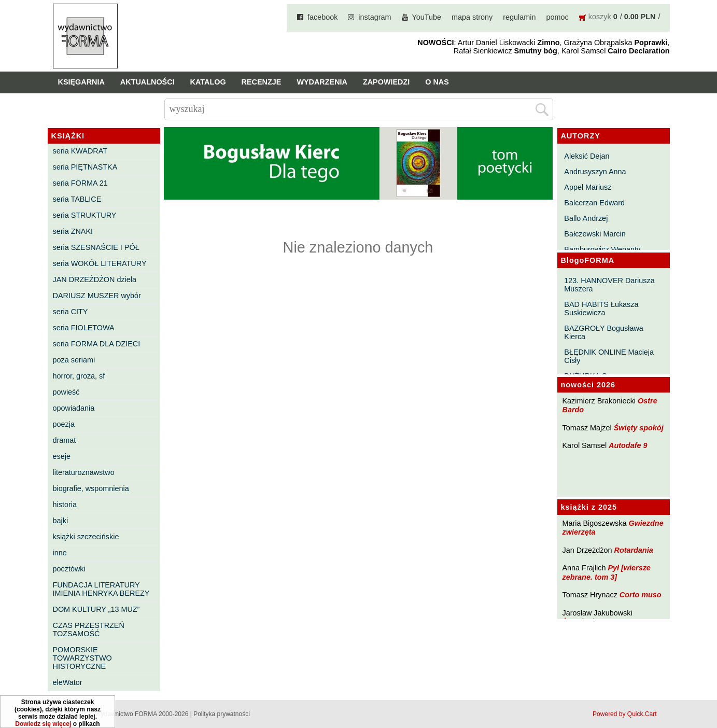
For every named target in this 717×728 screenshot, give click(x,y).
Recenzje (262, 82)
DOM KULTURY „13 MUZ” (96, 609)
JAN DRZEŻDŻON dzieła (95, 279)
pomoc (558, 17)
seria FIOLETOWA (84, 328)
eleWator (68, 682)
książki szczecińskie (86, 537)
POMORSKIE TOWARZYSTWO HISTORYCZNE (82, 658)
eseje (62, 456)
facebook (322, 17)
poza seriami (74, 360)
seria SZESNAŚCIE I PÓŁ (96, 247)
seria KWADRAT (80, 151)
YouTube (427, 17)
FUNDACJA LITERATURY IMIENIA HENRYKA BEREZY (101, 589)
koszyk (600, 17)
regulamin (519, 17)
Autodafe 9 (628, 445)
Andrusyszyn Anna (595, 172)
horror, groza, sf (79, 376)
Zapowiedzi (386, 82)
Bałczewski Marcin (595, 234)
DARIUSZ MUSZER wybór (97, 296)
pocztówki (69, 569)
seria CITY (71, 312)
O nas (437, 82)
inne (60, 553)
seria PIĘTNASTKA (85, 167)
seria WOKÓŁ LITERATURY (100, 263)
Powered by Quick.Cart (624, 714)
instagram (375, 17)
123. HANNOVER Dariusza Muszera (609, 285)
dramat (65, 440)
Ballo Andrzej (586, 218)
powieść (66, 392)
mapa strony (472, 17)
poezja (64, 424)
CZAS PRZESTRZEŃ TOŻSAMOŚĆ (89, 629)
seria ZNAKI (73, 231)
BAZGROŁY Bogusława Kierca (604, 332)
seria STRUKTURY (85, 215)
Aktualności (147, 82)
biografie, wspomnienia (91, 488)
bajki (61, 521)
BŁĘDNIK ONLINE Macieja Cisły (609, 356)
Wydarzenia (322, 82)
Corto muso (641, 595)
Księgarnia (81, 82)
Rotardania (633, 550)
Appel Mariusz (588, 187)
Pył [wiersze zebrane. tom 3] (607, 572)
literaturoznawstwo (84, 472)
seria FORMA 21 (80, 183)
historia (65, 505)
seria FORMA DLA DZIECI (97, 344)
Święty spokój (639, 428)
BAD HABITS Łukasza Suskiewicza (601, 309)
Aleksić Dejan (587, 156)
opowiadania (74, 408)
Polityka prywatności (222, 714)
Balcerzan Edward (594, 203)
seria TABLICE (77, 199)
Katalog (208, 82)
